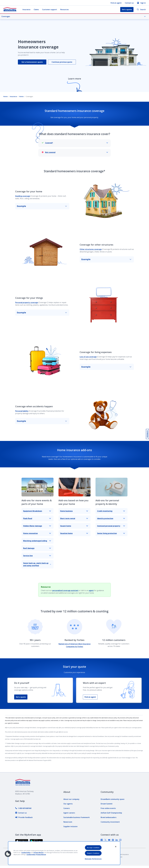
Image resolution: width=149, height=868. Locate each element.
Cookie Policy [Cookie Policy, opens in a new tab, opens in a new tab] (31, 854)
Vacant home (74, 526)
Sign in (141, 3)
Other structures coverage (91, 249)
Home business (74, 511)
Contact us (129, 3)
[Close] (116, 847)
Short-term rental (74, 518)
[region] (64, 853)
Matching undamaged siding (37, 541)
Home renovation (37, 533)
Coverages (74, 16)
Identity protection (111, 518)
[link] (23, 808)
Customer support (50, 10)
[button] (8, 854)
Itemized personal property (111, 526)
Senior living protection (111, 533)
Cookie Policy (26, 852)
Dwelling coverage (23, 196)
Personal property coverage (27, 302)
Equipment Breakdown (37, 511)
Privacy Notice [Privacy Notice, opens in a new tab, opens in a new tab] (41, 854)
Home (5, 96)
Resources (65, 10)
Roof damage (37, 548)
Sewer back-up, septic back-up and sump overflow (37, 564)
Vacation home (74, 533)
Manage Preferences (93, 859)
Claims (36, 10)
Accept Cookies (93, 848)
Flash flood (37, 518)
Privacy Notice (39, 852)
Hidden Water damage (37, 526)
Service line (37, 556)
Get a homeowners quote (32, 62)
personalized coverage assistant (65, 590)
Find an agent (116, 3)
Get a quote (21, 697)
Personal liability (22, 411)
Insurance (26, 10)
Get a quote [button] (127, 10)
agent (91, 590)
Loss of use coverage (88, 357)
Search (141, 10)
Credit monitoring (111, 511)
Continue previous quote (62, 62)
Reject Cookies (93, 853)
